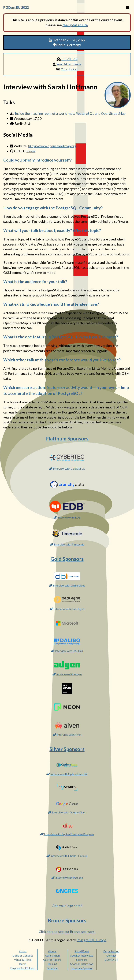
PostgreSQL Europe (92, 940)
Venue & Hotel (23, 959)
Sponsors (82, 959)
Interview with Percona (67, 877)
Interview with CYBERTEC (67, 468)
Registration (52, 955)
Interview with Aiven (67, 734)
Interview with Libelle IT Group (67, 856)
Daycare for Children (23, 968)
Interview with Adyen (67, 674)
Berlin (23, 964)
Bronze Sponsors (67, 920)
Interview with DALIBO (67, 651)
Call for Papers (52, 959)
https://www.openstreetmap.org (52, 146)
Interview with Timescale (67, 544)
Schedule (52, 968)
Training (52, 964)
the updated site (75, 25)
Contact (111, 955)
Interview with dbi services (67, 585)
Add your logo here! (67, 906)
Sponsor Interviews (82, 964)
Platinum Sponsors (67, 438)
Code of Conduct (23, 955)
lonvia (31, 151)
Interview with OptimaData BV (67, 774)
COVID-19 (69, 59)
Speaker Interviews (82, 955)
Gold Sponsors (67, 559)
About (23, 951)
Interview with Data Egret (67, 609)
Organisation (111, 951)
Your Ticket (69, 69)
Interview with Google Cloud (67, 812)
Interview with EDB (67, 517)
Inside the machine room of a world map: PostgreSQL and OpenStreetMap (70, 113)
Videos (52, 951)
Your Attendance (69, 64)
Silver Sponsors (67, 749)
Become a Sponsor (82, 968)
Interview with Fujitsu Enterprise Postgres (67, 834)
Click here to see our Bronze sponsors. (67, 931)
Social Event (82, 951)
